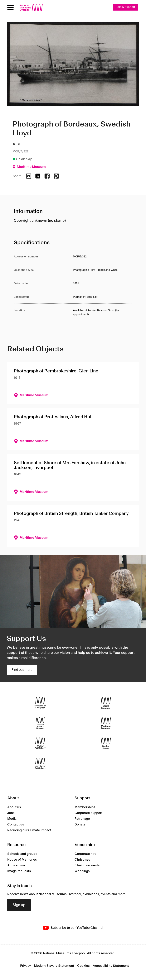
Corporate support (88, 813)
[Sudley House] (106, 743)
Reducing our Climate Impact (29, 830)
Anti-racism (16, 866)
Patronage (82, 819)
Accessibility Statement (111, 966)
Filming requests (87, 866)
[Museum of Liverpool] (40, 703)
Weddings (82, 871)
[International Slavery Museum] (40, 723)
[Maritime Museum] (106, 723)
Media (12, 819)
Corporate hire (85, 854)
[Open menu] (10, 8)
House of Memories (22, 860)
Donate (80, 825)
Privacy (26, 966)
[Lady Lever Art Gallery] (40, 764)
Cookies (83, 966)
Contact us (16, 825)
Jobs (11, 813)
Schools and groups (22, 854)
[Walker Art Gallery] (40, 743)
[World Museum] (106, 703)
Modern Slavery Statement (54, 966)
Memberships (85, 807)
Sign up (19, 905)
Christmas (82, 860)
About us (14, 807)
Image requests (19, 871)
